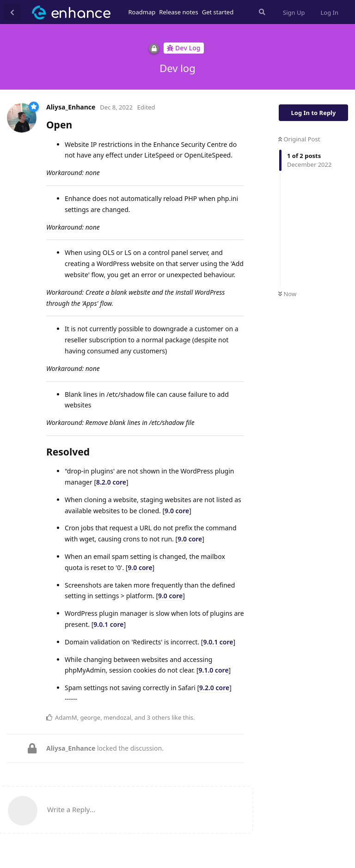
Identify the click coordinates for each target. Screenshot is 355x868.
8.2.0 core (111, 482)
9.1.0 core (214, 670)
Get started (218, 12)
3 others (159, 717)
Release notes (179, 12)
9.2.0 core (214, 688)
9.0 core (177, 511)
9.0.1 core (108, 624)
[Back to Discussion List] (12, 12)
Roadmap (142, 12)
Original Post (299, 139)
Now (287, 294)
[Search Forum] (261, 12)
